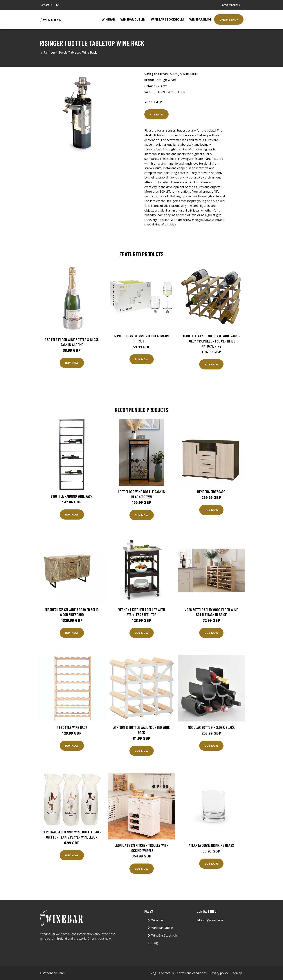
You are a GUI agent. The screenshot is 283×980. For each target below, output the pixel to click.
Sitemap (236, 973)
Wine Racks (190, 74)
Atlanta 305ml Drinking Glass (211, 845)
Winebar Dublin (133, 19)
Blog (155, 943)
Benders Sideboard (211, 492)
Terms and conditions (192, 973)
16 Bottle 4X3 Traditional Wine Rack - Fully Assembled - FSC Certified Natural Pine (211, 341)
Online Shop (229, 19)
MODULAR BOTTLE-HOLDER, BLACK (211, 727)
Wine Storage (172, 74)
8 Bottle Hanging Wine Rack (72, 496)
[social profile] (57, 5)
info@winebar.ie (231, 5)
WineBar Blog (200, 19)
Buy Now (156, 114)
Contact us (166, 973)
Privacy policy (219, 973)
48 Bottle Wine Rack (72, 727)
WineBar (108, 19)
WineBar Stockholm (167, 19)
